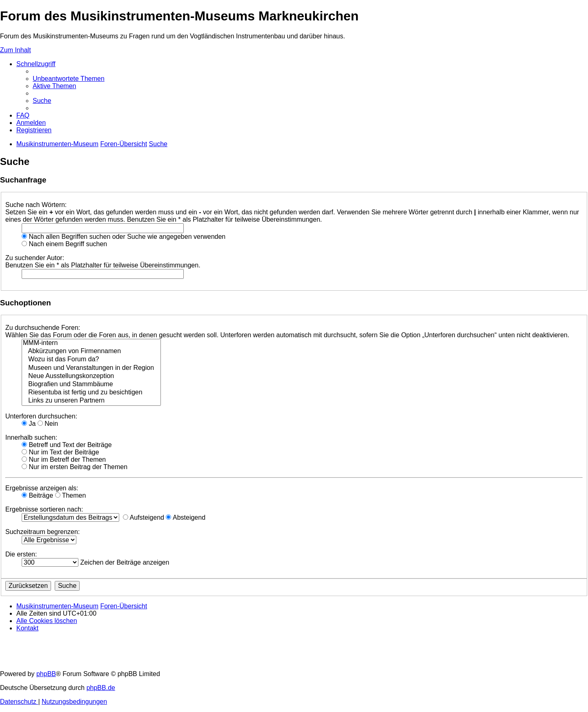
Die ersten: (21, 554)
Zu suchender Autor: (35, 258)
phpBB (46, 674)
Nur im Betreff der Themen (64, 459)
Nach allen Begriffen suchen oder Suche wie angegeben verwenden (124, 237)
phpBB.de (101, 688)
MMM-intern (91, 343)
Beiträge (37, 495)
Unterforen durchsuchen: (41, 416)
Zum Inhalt (16, 50)
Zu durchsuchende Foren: (43, 328)
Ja (29, 424)
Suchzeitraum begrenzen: (42, 532)
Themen (71, 495)
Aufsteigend (144, 517)
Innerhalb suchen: (31, 437)
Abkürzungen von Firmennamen (91, 352)
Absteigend (186, 517)
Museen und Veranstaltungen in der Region (91, 368)
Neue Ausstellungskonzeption (91, 376)
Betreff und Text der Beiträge (67, 445)
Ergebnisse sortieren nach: (44, 509)
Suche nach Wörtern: (36, 205)
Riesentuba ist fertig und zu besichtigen (91, 393)
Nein (48, 424)
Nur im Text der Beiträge (60, 452)
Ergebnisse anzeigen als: (42, 488)
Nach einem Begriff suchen (64, 244)
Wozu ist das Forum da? (91, 360)
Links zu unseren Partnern (91, 401)
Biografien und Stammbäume (91, 385)
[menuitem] (69, 79)
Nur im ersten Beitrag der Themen (75, 467)
